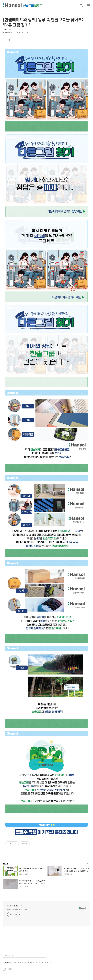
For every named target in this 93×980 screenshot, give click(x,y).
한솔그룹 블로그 (15, 906)
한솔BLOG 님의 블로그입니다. (18, 909)
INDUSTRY (7, 30)
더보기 (87, 863)
